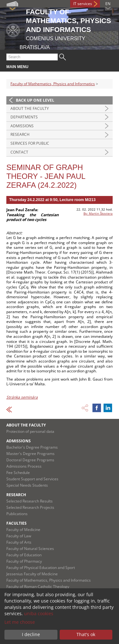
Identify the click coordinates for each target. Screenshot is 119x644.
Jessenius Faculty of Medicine (32, 574)
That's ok (86, 634)
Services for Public (30, 143)
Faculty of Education (24, 555)
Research (20, 134)
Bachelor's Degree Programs (32, 447)
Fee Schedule (18, 473)
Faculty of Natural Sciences (30, 549)
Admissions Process (24, 466)
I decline (31, 634)
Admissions (22, 126)
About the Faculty (30, 108)
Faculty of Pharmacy (24, 561)
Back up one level (35, 100)
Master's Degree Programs (30, 454)
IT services (83, 4)
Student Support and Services (32, 479)
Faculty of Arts (19, 542)
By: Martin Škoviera (98, 213)
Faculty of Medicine (23, 530)
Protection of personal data (30, 431)
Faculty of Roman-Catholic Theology (38, 587)
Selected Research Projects (30, 507)
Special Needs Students (27, 485)
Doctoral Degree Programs (30, 460)
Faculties (17, 523)
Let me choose (20, 622)
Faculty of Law (19, 536)
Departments (24, 117)
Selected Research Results (30, 501)
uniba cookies (39, 613)
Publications (17, 514)
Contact (19, 152)
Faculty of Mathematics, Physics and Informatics (53, 84)
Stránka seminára (22, 397)
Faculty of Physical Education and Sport (41, 568)
